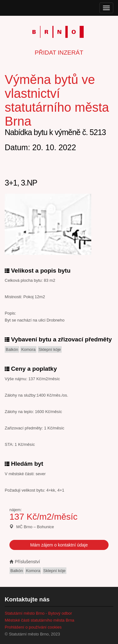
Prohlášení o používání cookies (33, 627)
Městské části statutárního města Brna (39, 620)
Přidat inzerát (59, 53)
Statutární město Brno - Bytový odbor (38, 613)
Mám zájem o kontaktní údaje (59, 545)
